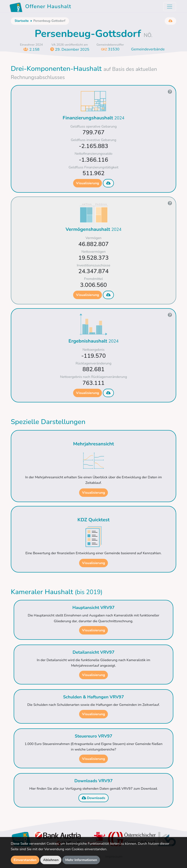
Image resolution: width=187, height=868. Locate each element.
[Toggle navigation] (170, 7)
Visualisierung (88, 183)
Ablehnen (51, 860)
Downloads (93, 798)
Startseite (22, 21)
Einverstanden (25, 860)
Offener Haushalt (40, 7)
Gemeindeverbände (148, 49)
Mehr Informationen (81, 860)
